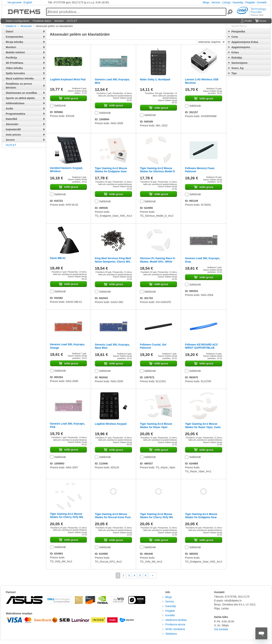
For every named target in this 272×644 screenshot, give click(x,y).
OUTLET (11, 145)
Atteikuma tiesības (176, 620)
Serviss (216, 2)
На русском (15, 2)
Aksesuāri (26, 26)
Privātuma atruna (175, 624)
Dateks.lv (11, 26)
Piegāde (250, 2)
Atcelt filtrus (239, 26)
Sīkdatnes (171, 634)
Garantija (238, 2)
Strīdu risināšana (175, 629)
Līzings (226, 2)
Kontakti (262, 2)
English (28, 2)
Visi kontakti (221, 629)
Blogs (206, 2)
